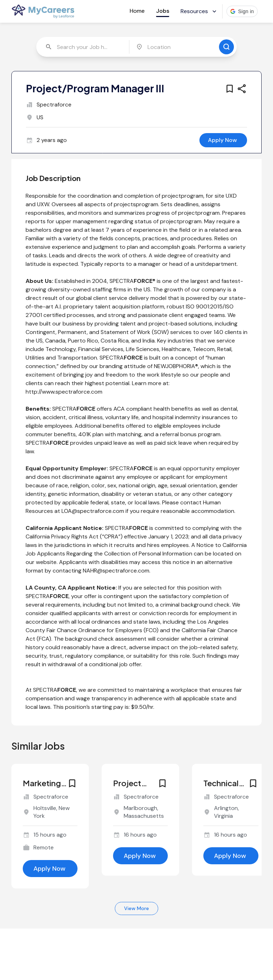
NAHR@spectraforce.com (116, 571)
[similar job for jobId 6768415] (231, 808)
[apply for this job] (223, 140)
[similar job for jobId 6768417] (140, 808)
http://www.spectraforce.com (64, 392)
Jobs (163, 11)
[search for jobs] (226, 47)
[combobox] (83, 47)
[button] (242, 11)
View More (136, 908)
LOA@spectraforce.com (93, 511)
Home (137, 11)
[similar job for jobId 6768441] (50, 815)
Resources (199, 11)
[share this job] (242, 89)
